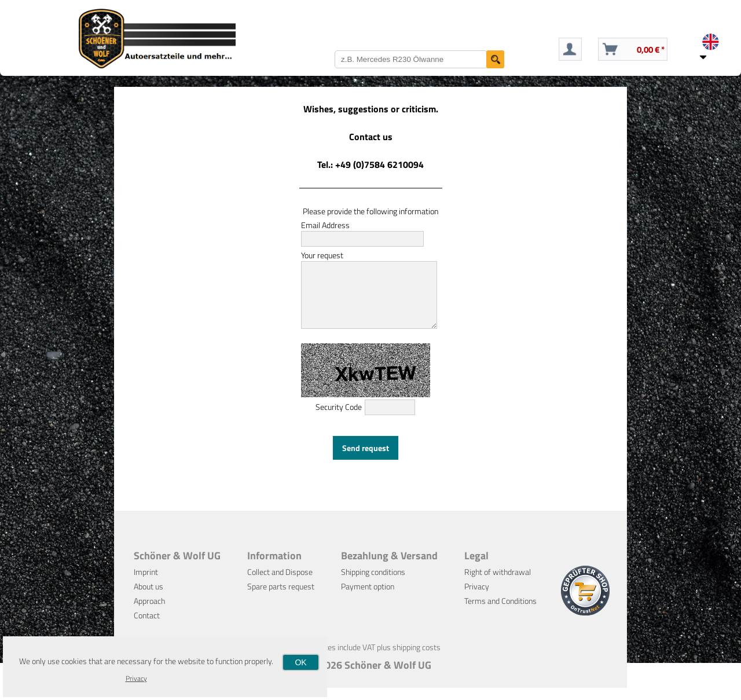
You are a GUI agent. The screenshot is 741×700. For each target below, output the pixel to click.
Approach (149, 613)
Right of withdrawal (498, 584)
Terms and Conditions (500, 613)
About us (148, 598)
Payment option (368, 598)
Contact (147, 627)
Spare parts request (281, 598)
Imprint (146, 584)
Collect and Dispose (280, 584)
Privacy (477, 598)
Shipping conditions (373, 584)
